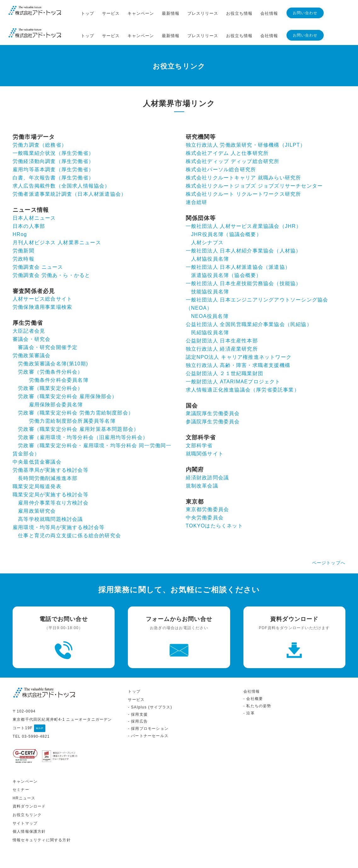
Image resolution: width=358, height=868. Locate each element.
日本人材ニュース (34, 195)
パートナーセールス (150, 722)
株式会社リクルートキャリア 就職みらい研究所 (244, 155)
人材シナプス (207, 220)
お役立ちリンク (27, 801)
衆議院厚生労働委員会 (213, 391)
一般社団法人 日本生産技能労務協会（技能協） (244, 261)
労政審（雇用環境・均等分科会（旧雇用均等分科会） (83, 415)
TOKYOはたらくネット (214, 503)
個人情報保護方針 (29, 817)
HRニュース (24, 784)
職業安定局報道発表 (37, 464)
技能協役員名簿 (210, 269)
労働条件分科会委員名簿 (59, 358)
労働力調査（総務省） (40, 123)
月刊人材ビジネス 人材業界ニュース (57, 220)
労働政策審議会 (31, 333)
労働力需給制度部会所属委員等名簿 (72, 399)
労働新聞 (23, 228)
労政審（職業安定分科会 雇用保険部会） (68, 374)
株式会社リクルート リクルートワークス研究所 (244, 172)
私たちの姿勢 (259, 692)
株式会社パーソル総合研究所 (221, 147)
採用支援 (139, 700)
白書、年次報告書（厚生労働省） (53, 155)
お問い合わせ (305, 13)
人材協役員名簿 (210, 236)
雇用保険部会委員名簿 (56, 382)
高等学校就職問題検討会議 (50, 497)
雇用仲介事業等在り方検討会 (53, 480)
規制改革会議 (202, 463)
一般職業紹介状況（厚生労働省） (53, 131)
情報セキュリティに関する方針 (42, 826)
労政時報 (23, 236)
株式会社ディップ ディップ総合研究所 (233, 139)
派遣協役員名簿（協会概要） (226, 253)
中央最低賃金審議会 (37, 440)
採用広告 (139, 707)
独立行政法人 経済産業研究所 (222, 326)
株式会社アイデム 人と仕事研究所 (227, 131)
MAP (40, 714)
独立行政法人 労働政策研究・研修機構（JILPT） (246, 123)
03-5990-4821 (36, 722)
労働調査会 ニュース (38, 244)
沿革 (250, 699)
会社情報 (269, 13)
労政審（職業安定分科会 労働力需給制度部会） (76, 390)
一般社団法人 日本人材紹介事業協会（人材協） (244, 228)
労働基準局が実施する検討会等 (51, 448)
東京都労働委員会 (207, 487)
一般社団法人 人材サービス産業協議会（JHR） (244, 203)
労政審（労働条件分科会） (50, 349)
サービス (111, 13)
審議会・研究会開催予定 (48, 325)
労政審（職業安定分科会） (50, 366)
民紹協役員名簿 (210, 310)
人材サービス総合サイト (42, 276)
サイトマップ (25, 809)
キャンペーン (141, 13)
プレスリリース (203, 13)
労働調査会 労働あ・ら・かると (51, 253)
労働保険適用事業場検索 (42, 285)
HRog (20, 212)
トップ (88, 13)
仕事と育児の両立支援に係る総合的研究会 (69, 513)
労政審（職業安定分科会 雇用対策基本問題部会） (78, 407)
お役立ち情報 (239, 13)
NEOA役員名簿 (210, 293)
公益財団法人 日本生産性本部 (222, 318)
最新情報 (171, 13)
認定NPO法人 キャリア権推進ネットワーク (239, 334)
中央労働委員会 (205, 495)
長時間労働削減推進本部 (48, 456)
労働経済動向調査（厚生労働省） (53, 139)
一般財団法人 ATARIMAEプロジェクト (233, 359)
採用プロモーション (150, 714)
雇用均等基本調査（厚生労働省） (53, 147)
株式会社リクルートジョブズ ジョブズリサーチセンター (254, 163)
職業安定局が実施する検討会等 (51, 472)
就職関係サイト (205, 431)
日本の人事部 (29, 203)
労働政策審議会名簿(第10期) (53, 341)
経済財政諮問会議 (207, 455)
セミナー (21, 775)
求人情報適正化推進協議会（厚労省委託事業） (243, 367)
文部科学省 (199, 423)
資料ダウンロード (29, 792)
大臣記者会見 (29, 309)
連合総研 (197, 180)
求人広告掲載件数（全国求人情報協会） (61, 163)
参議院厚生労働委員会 (213, 399)
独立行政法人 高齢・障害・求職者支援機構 (238, 343)
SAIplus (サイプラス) (152, 693)
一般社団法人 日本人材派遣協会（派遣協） (238, 244)
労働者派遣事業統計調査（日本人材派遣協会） (69, 172)
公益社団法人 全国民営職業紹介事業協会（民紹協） (249, 302)
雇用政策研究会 (37, 489)
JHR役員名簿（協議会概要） (226, 212)
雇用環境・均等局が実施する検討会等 (59, 505)
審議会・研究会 (31, 317)
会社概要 (255, 685)
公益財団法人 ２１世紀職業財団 (224, 351)
